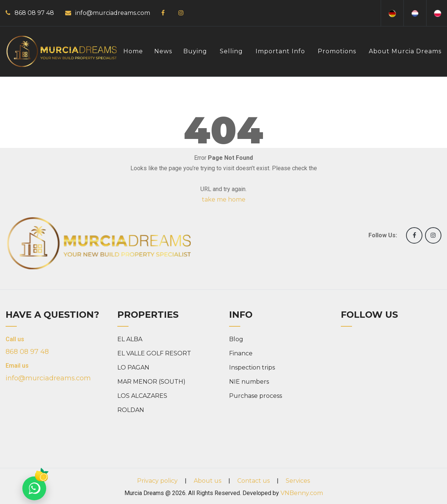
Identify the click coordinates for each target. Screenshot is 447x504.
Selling (231, 51)
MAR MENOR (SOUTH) (151, 382)
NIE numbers (249, 382)
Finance (241, 353)
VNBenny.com (302, 493)
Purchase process (256, 396)
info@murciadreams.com (113, 13)
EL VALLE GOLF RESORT (154, 353)
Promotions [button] (337, 51)
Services (298, 481)
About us (207, 481)
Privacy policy (157, 481)
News (163, 51)
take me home (224, 199)
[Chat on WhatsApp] (34, 488)
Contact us (253, 481)
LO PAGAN (133, 367)
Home (133, 51)
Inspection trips (252, 367)
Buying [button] (195, 51)
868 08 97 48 (34, 13)
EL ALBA (130, 339)
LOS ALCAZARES (142, 396)
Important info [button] (280, 51)
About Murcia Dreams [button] (405, 51)
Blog (236, 339)
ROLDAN (131, 410)
